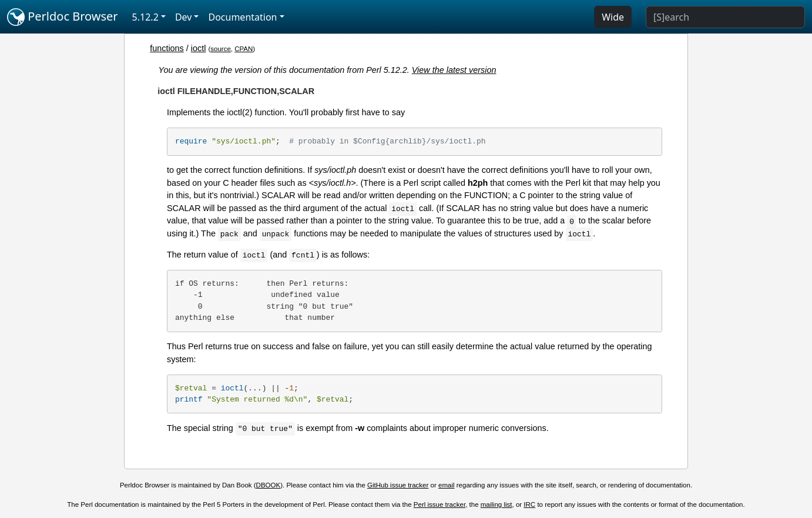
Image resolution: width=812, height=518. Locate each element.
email (447, 485)
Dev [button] (184, 17)
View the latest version (454, 70)
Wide (613, 17)
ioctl (199, 48)
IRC (529, 504)
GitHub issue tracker (398, 485)
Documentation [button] (242, 17)
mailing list (496, 504)
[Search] (725, 17)
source (221, 49)
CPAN (244, 49)
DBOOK (269, 485)
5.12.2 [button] (145, 17)
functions (167, 48)
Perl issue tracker (439, 504)
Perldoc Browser (63, 17)
